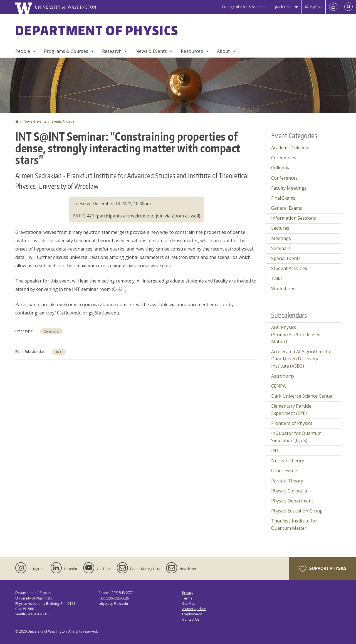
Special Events (286, 258)
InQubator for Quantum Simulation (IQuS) (296, 437)
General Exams (287, 208)
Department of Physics (97, 30)
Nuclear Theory (288, 460)
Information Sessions (294, 218)
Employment (192, 614)
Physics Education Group (297, 511)
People (23, 51)
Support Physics (323, 569)
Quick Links (283, 7)
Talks (277, 278)
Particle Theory (287, 481)
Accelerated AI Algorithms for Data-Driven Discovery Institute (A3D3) (302, 359)
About (223, 51)
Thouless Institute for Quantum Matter (294, 524)
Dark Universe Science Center (302, 396)
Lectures (280, 228)
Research (112, 51)
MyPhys (313, 7)
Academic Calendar (291, 148)
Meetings (281, 238)
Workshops (283, 289)
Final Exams (283, 198)
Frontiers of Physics (292, 423)
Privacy (188, 593)
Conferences (284, 178)
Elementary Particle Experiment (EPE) (291, 410)
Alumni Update (194, 609)
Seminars (51, 331)
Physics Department (292, 501)
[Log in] (333, 7)
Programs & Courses (66, 51)
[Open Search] (348, 7)
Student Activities (289, 268)
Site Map (189, 604)
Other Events (285, 470)
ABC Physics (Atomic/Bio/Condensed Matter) (296, 334)
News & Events (151, 51)
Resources (192, 51)
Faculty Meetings (289, 188)
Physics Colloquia (289, 491)
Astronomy (283, 376)
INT (59, 352)
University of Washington (47, 631)
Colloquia (281, 168)
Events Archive (63, 121)
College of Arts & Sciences (244, 7)
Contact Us (191, 619)
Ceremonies (284, 158)
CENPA (278, 386)
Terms (187, 598)
